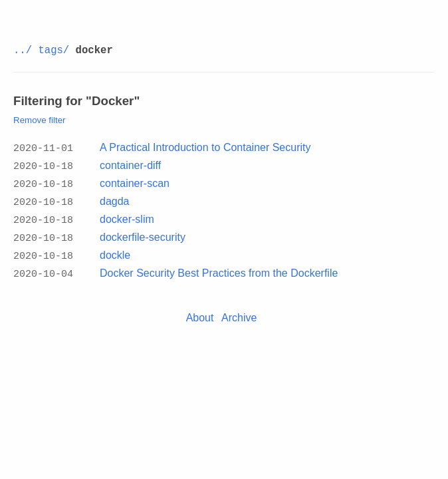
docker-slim (127, 215)
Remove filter (40, 120)
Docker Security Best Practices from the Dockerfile (219, 266)
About (200, 310)
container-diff (130, 165)
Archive (239, 310)
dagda (115, 199)
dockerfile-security (143, 233)
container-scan (135, 181)
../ (23, 51)
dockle (115, 250)
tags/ (54, 51)
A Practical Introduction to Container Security (205, 147)
